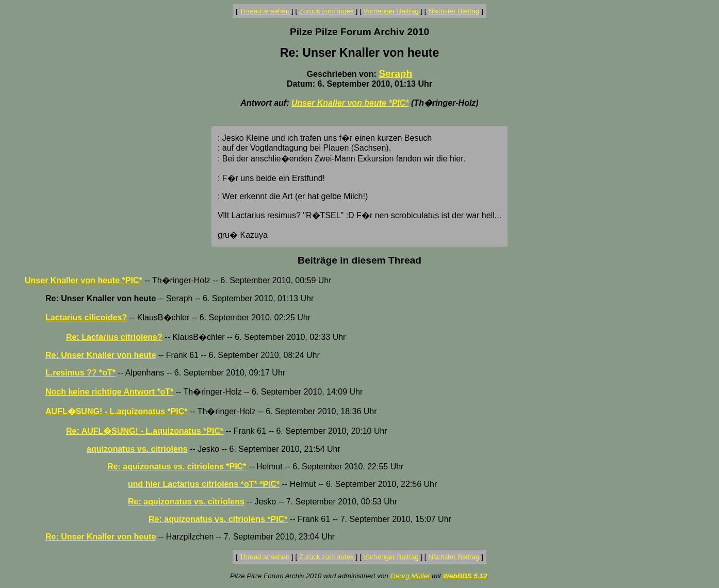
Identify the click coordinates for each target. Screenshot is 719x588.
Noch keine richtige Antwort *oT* (109, 392)
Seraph (395, 73)
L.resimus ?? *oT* (80, 373)
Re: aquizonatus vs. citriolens (186, 502)
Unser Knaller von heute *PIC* (350, 103)
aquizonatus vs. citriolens (137, 449)
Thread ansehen (264, 11)
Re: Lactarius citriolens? (114, 337)
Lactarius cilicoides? (86, 317)
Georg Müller (410, 576)
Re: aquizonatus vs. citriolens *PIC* (177, 467)
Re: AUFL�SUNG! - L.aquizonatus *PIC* (145, 431)
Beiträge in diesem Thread (359, 260)
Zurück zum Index (326, 11)
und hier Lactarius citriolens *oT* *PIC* (204, 484)
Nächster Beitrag (454, 11)
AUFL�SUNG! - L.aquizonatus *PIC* (117, 411)
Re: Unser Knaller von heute (101, 355)
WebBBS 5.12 (465, 576)
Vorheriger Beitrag (391, 11)
